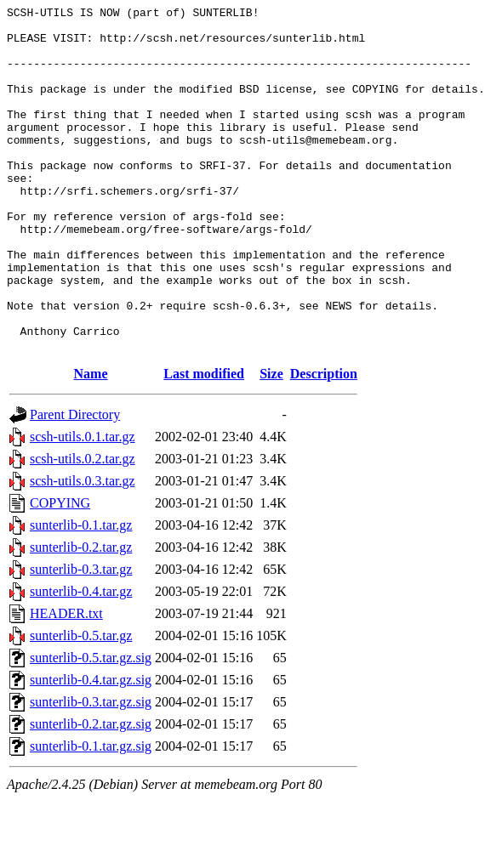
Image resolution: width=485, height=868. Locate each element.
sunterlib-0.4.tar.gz (81, 660)
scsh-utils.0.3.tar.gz (83, 550)
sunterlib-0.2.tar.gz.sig (91, 793)
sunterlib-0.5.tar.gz (81, 704)
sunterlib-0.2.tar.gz (81, 616)
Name (91, 443)
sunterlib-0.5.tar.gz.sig (91, 726)
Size (271, 443)
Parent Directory (75, 483)
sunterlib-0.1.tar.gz (81, 594)
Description (324, 443)
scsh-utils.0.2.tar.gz (83, 528)
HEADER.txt (66, 682)
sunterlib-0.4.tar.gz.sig (91, 749)
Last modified (204, 443)
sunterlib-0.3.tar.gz (81, 638)
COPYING (60, 572)
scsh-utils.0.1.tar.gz (83, 505)
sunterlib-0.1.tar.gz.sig (91, 815)
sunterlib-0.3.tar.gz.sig (91, 771)
